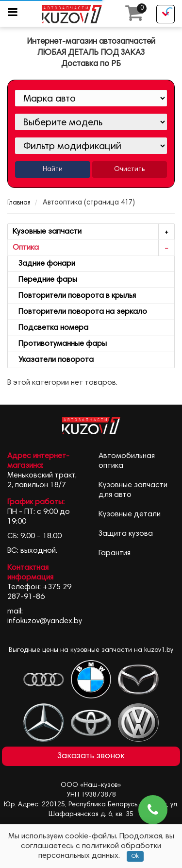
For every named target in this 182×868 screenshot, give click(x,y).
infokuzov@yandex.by (45, 621)
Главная (19, 203)
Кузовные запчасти (93, 232)
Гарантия (115, 553)
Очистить (129, 170)
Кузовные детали (130, 514)
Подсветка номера (50, 328)
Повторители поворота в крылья (74, 296)
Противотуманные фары (60, 344)
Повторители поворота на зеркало (80, 312)
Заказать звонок (91, 756)
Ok (135, 856)
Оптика (93, 248)
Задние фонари (44, 264)
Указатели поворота (53, 360)
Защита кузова (126, 534)
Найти (53, 170)
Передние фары (45, 280)
